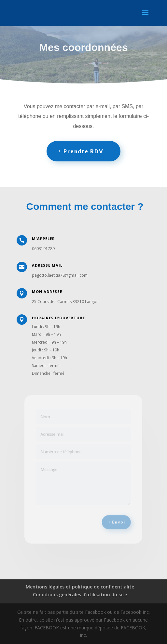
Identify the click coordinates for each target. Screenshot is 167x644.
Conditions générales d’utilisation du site (80, 594)
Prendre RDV (83, 151)
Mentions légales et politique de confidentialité (80, 587)
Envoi (117, 519)
